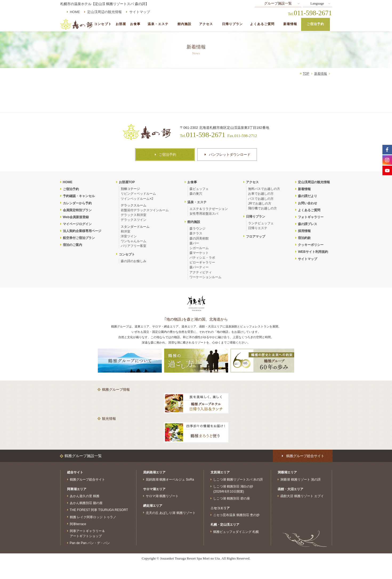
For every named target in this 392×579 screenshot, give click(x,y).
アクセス (206, 24)
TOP (306, 74)
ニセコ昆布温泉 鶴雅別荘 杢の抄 (237, 515)
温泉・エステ (158, 24)
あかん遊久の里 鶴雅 (85, 496)
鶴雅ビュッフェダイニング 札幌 (236, 532)
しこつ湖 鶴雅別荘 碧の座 (232, 498)
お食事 (135, 24)
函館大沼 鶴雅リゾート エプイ (302, 496)
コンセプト (103, 24)
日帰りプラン (233, 24)
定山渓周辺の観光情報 (104, 12)
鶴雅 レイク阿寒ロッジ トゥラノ (93, 517)
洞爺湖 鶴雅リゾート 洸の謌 (300, 480)
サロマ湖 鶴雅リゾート (162, 496)
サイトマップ (140, 12)
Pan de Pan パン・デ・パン (90, 543)
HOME (75, 12)
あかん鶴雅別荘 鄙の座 (86, 503)
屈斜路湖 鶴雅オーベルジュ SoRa (170, 480)
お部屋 (121, 24)
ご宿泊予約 (316, 24)
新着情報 (290, 24)
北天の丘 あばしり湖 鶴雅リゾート (171, 513)
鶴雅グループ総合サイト (87, 480)
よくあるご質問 (262, 24)
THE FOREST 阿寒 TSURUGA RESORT (99, 510)
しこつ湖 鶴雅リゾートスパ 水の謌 (238, 480)
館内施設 (185, 24)
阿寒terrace (78, 524)
